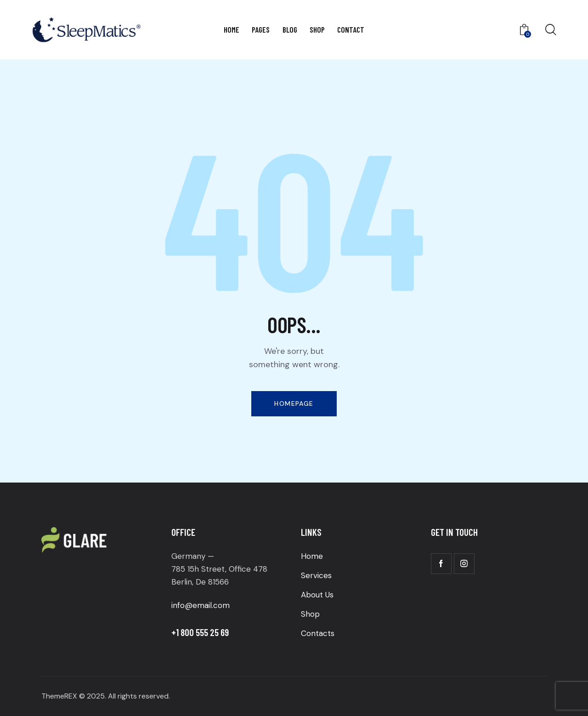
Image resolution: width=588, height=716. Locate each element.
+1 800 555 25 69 (200, 632)
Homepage (294, 403)
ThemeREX (59, 696)
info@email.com (201, 605)
